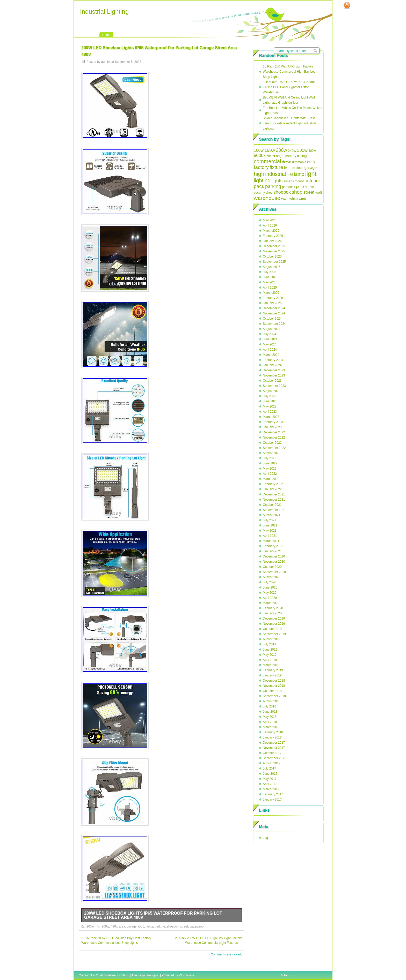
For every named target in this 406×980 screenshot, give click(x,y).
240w (292, 151)
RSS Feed (347, 5)
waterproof (197, 926)
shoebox (173, 926)
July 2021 (269, 520)
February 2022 (273, 484)
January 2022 (272, 489)
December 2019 (274, 619)
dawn (287, 162)
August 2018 (271, 701)
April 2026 (270, 225)
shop (297, 192)
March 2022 (271, 479)
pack (259, 186)
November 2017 (274, 748)
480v (114, 926)
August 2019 (271, 639)
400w (312, 151)
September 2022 (274, 448)
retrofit (309, 187)
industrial (275, 174)
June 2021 (270, 525)
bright (280, 156)
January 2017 (272, 800)
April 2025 (270, 288)
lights (149, 926)
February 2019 (273, 670)
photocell (288, 187)
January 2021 (272, 551)
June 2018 (270, 712)
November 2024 (274, 313)
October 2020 (272, 567)
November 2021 (274, 500)
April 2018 (270, 722)
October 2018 (272, 691)
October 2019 (272, 629)
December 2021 (274, 494)
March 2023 (271, 417)
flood (300, 168)
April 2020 (270, 598)
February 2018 (273, 732)
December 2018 (274, 681)
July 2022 (269, 458)
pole (300, 186)
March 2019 (271, 665)
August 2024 (271, 329)
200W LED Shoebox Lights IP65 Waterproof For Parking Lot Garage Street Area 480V (153, 915)
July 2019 (269, 644)
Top (286, 975)
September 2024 (274, 324)
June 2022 (270, 463)
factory (261, 167)
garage (132, 926)
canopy (291, 156)
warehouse (267, 198)
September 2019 (274, 634)
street (184, 926)
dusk (311, 162)
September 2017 (274, 758)
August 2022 (271, 453)
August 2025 (271, 267)
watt (285, 198)
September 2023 (274, 386)
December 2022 (274, 432)
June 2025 (270, 277)
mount (299, 181)
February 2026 (273, 236)
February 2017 (273, 794)
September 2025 (274, 262)
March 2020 (271, 603)
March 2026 (271, 231)
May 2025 (270, 282)
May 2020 (270, 593)
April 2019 (270, 660)
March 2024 (271, 355)
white (294, 199)
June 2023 (270, 401)
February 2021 (273, 546)
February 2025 (273, 298)
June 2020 (270, 587)
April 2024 (270, 350)
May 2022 (270, 469)
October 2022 (272, 443)
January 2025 (272, 303)
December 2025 (274, 246)
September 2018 (274, 696)
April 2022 (270, 474)
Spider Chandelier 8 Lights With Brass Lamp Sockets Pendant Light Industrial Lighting (289, 123)
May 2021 (270, 531)
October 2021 (272, 505)
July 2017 (269, 768)
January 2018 (272, 737)
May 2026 (270, 220)
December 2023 (274, 370)
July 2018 (269, 706)
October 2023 (272, 381)
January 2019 (272, 675)
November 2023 (274, 375)
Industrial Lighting (104, 12)
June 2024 (270, 339)
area (122, 926)
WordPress (187, 975)
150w (270, 150)
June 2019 (270, 650)
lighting (262, 180)
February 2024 (273, 360)
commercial (267, 161)
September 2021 (274, 510)
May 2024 (270, 344)
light (311, 174)
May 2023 (270, 406)
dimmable (299, 162)
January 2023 (272, 427)
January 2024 (272, 365)
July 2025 (269, 272)
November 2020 (274, 562)
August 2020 (271, 577)
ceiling (302, 156)
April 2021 (270, 536)
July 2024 (269, 334)
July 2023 (269, 396)
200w (90, 926)
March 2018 (271, 727)
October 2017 (272, 753)
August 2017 (271, 763)
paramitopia (150, 975)
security (259, 193)
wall (319, 192)
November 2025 (274, 251)
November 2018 (274, 686)
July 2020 (269, 582)
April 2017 (270, 784)
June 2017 (270, 774)
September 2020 (274, 572)
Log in (267, 838)
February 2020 (273, 608)
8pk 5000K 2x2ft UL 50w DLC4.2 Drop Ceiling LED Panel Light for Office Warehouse (289, 87)
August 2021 (271, 515)
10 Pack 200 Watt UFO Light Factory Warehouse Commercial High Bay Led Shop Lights (289, 72)
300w (302, 150)
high (259, 174)
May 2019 (270, 655)
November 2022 (274, 438)
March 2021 (271, 541)
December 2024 (274, 308)
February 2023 (273, 422)
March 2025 (271, 293)
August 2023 (271, 391)
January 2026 (272, 241)
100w (259, 150)
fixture (276, 167)
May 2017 (270, 779)
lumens (289, 181)
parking (160, 926)
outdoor (312, 181)
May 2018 (270, 717)
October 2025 (272, 257)
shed (269, 193)
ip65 (141, 926)
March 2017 (271, 789)
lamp (299, 174)
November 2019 (274, 624)
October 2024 (272, 319)
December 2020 (274, 556)
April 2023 (270, 412)
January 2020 (272, 613)
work (302, 199)
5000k (260, 156)
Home (106, 35)
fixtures (290, 168)
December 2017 (274, 743)
